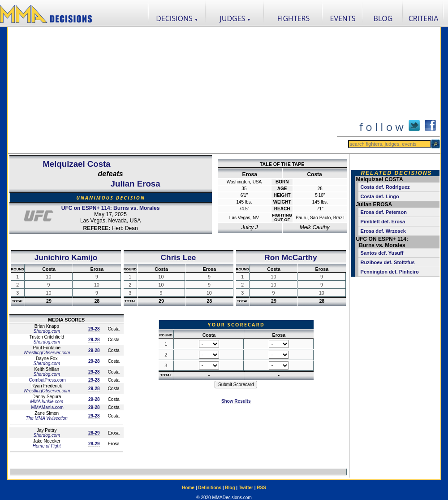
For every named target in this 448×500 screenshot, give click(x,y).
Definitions (210, 488)
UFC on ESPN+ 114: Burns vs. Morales (111, 208)
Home (188, 488)
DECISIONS (177, 18)
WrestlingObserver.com (47, 353)
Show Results (236, 401)
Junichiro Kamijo (66, 257)
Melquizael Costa (76, 164)
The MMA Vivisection (47, 418)
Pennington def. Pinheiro (390, 272)
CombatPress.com (47, 380)
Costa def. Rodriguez (385, 187)
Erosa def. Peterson (384, 212)
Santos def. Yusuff (382, 253)
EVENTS (343, 18)
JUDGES (235, 18)
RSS (261, 488)
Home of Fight (47, 446)
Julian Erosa (136, 184)
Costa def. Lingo (380, 196)
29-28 (94, 329)
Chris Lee (179, 257)
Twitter (246, 488)
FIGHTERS (294, 18)
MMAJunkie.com (47, 402)
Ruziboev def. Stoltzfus (388, 262)
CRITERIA (424, 18)
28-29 (94, 433)
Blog (230, 488)
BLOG (383, 18)
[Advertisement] (172, 90)
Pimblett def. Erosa (383, 222)
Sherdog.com (46, 331)
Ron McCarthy (291, 257)
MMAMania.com (47, 407)
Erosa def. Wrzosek (383, 231)
